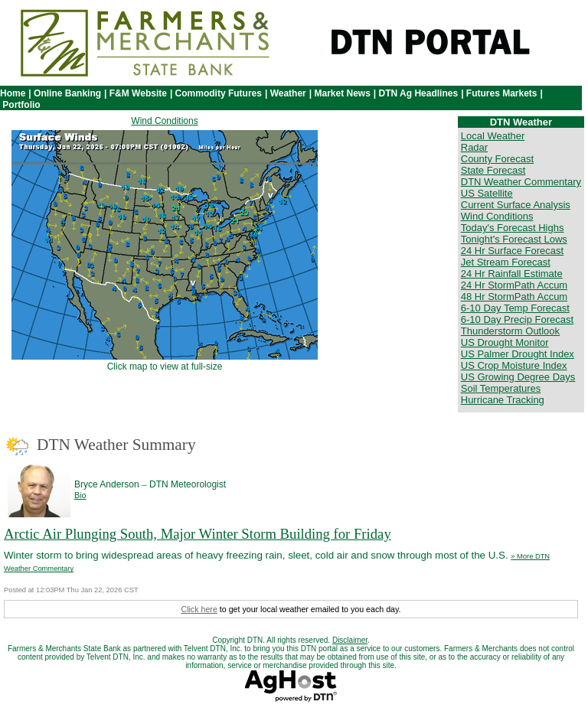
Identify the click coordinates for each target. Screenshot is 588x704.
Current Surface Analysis (516, 205)
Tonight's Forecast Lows (514, 239)
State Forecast (493, 170)
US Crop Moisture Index (514, 365)
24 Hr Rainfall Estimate (512, 274)
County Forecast (497, 159)
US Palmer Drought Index (518, 354)
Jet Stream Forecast (506, 262)
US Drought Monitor (505, 342)
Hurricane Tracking (503, 400)
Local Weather (493, 136)
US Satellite (487, 193)
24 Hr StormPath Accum (514, 285)
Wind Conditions (164, 121)
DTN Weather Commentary (521, 182)
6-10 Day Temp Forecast (515, 308)
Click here (199, 609)
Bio (80, 495)
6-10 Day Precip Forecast (517, 319)
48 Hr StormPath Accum (514, 297)
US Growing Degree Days (518, 377)
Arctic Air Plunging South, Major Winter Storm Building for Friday (198, 534)
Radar (474, 147)
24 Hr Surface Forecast (512, 251)
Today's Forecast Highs (513, 228)
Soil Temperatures (501, 388)
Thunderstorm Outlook (510, 331)
